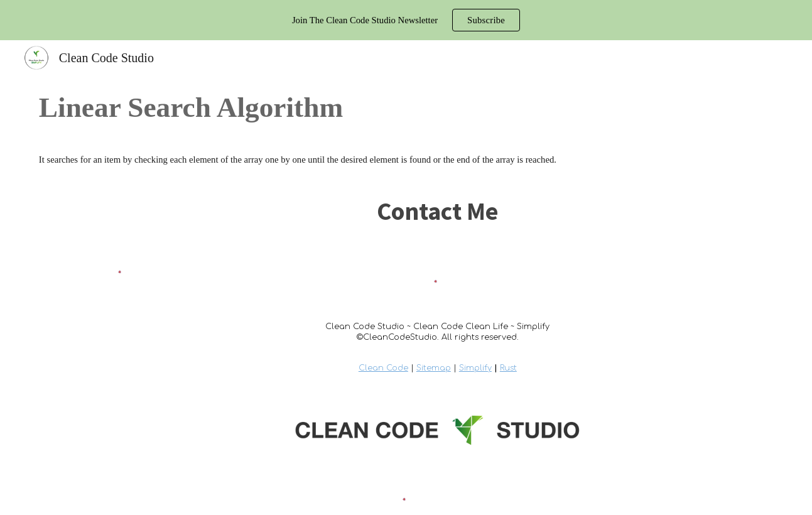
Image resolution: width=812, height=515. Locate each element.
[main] (406, 107)
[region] (406, 20)
